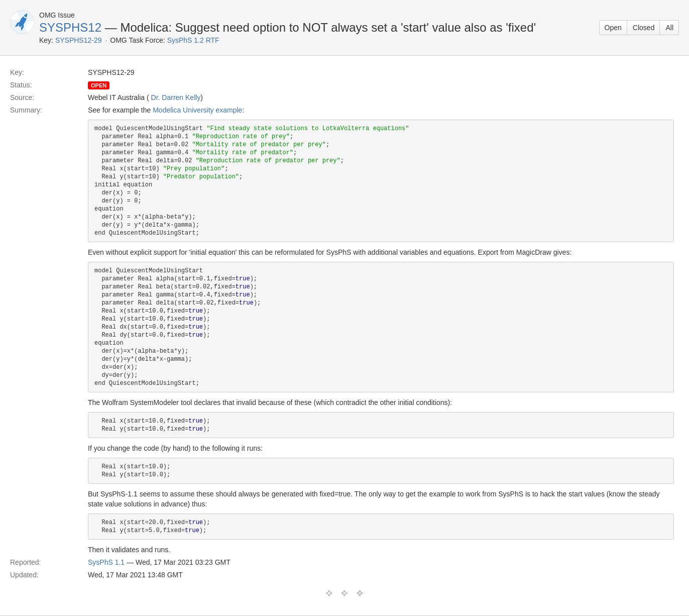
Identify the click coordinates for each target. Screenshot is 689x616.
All (669, 28)
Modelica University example (197, 110)
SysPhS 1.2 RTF (193, 40)
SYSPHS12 (70, 27)
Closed (644, 28)
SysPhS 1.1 (106, 562)
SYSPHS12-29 (79, 40)
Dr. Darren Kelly (176, 97)
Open (613, 28)
